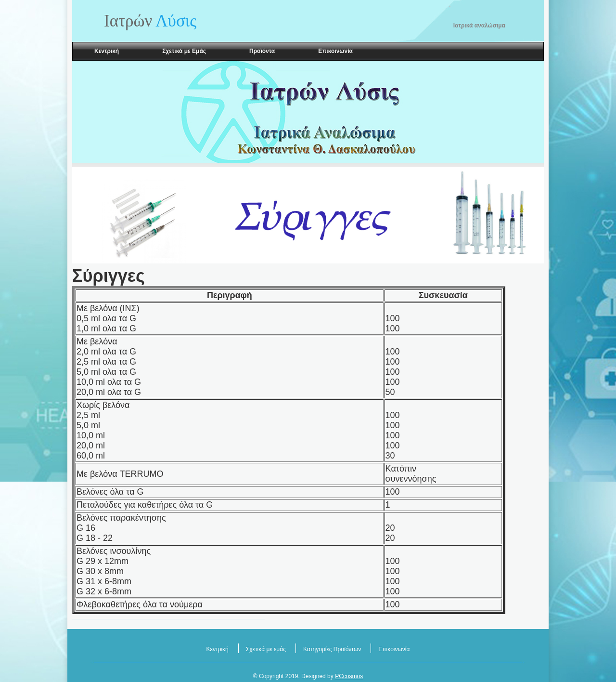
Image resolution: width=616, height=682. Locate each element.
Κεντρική (107, 51)
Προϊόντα (262, 51)
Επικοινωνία (335, 51)
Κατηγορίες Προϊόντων (332, 649)
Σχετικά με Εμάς (184, 51)
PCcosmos (349, 676)
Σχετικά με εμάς (266, 649)
